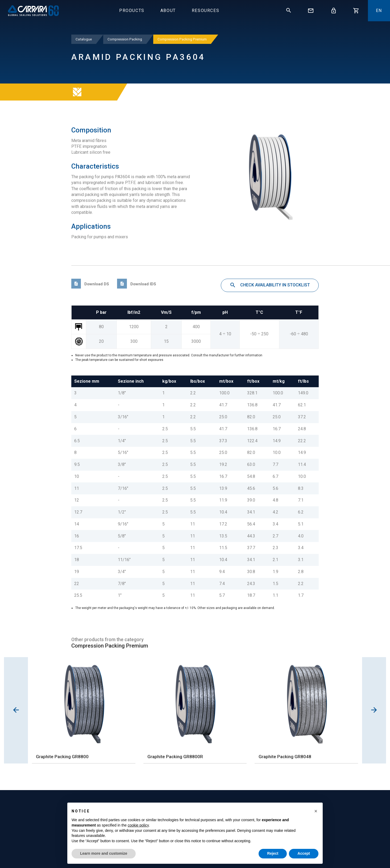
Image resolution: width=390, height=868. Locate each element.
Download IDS (136, 284)
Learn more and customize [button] (104, 853)
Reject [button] (273, 853)
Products (132, 11)
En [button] (379, 11)
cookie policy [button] (138, 825)
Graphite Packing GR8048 (285, 757)
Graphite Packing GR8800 (62, 757)
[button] (316, 811)
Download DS (90, 284)
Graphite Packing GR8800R (175, 757)
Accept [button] (304, 853)
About (168, 11)
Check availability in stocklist (270, 285)
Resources (206, 11)
